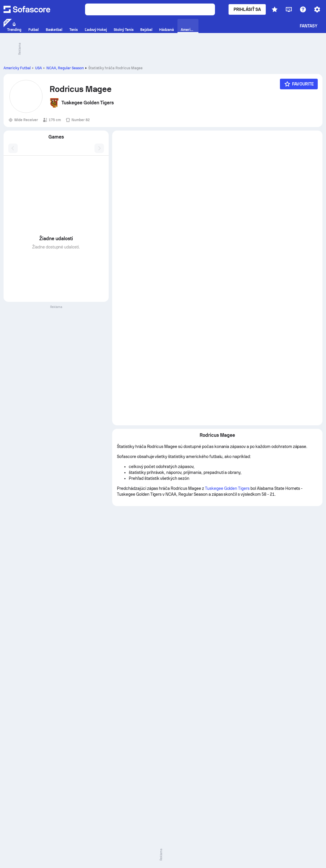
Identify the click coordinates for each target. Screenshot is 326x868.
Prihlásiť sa (247, 9)
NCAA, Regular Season (65, 68)
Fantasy (309, 26)
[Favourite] (299, 84)
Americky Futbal (17, 68)
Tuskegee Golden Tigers (227, 488)
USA (39, 68)
